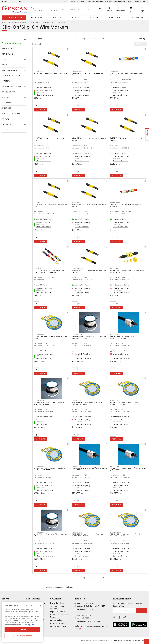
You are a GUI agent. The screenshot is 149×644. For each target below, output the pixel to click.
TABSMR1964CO (78, 335)
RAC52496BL (115, 71)
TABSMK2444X (39, 137)
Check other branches (44, 95)
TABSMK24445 (77, 203)
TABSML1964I (77, 466)
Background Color (11, 86)
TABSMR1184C (39, 532)
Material (6, 81)
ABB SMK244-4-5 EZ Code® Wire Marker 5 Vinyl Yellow (89, 206)
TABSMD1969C (116, 532)
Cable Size (6, 108)
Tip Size (5, 130)
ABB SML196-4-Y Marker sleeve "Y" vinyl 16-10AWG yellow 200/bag (128, 469)
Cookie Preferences (85, 641)
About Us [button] (94, 18)
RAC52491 (37, 269)
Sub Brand (7, 103)
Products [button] (14, 18)
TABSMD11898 (77, 532)
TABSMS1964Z (115, 269)
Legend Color (8, 92)
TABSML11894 (115, 335)
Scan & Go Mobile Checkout (57, 607)
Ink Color (6, 124)
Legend (5, 65)
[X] (40, 605)
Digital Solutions (57, 603)
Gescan (6, 599)
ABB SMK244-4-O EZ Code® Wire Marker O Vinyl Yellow (51, 206)
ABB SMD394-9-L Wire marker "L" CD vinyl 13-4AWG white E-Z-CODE (50, 469)
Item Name (6, 97)
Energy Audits (56, 620)
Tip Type (5, 119)
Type (4, 59)
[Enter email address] (124, 610)
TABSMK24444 (116, 137)
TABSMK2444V (77, 269)
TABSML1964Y (115, 466)
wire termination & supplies (18, 22)
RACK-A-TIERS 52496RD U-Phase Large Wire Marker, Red (126, 206)
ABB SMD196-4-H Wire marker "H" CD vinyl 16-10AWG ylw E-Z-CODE (88, 403)
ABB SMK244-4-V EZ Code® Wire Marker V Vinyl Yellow (89, 272)
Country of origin (11, 76)
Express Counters (58, 612)
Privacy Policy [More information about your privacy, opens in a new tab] (30, 625)
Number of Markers (11, 114)
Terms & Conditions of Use (101, 641)
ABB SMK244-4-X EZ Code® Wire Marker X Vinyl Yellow (51, 140)
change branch (52, 10)
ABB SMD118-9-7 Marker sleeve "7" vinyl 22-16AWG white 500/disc (126, 403)
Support (7, 2)
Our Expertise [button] (36, 18)
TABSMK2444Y (39, 71)
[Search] (82, 9)
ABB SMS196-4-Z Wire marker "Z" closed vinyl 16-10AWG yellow (128, 272)
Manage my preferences (23, 635)
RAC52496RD (115, 203)
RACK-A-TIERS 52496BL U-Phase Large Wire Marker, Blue (126, 74)
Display (5, 39)
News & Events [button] (115, 18)
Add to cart (40, 110)
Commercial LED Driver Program (60, 616)
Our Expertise (33, 599)
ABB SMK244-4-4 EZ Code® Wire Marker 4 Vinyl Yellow (127, 140)
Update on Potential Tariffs (137, 2)
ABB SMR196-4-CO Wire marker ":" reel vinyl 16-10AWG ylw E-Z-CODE (89, 337)
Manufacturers (9, 49)
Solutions (56, 599)
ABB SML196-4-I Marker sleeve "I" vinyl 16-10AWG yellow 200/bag (89, 469)
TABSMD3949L (39, 466)
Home (4, 22)
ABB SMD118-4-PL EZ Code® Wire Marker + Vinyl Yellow (51, 337)
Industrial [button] (57, 18)
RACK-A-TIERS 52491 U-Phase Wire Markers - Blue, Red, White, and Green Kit (50, 272)
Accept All (22, 629)
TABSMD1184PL (39, 335)
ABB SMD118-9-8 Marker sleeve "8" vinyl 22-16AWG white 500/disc (88, 535)
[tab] (14, 39)
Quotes (66, 2)
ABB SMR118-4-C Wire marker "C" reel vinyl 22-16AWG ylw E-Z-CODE (50, 535)
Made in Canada (9, 70)
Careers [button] (76, 18)
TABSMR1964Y (39, 400)
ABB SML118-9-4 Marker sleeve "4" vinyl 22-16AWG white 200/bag (126, 337)
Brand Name (7, 54)
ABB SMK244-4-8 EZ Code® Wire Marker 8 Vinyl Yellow (89, 140)
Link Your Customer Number (115, 2)
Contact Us (138, 18)
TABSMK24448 (77, 137)
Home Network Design (60, 623)
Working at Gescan (77, 2)
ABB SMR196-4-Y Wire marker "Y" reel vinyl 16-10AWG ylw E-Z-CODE (50, 403)
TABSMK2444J (77, 71)
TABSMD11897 (115, 400)
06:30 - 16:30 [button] (38, 11)
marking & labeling (36, 22)
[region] (22, 622)
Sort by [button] (142, 38)
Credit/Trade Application (95, 2)
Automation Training (59, 626)
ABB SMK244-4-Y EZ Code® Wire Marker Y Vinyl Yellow (50, 74)
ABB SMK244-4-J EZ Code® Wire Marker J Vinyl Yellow (89, 74)
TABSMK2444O (39, 203)
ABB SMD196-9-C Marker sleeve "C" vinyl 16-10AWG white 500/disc (126, 535)
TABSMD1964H (77, 400)
